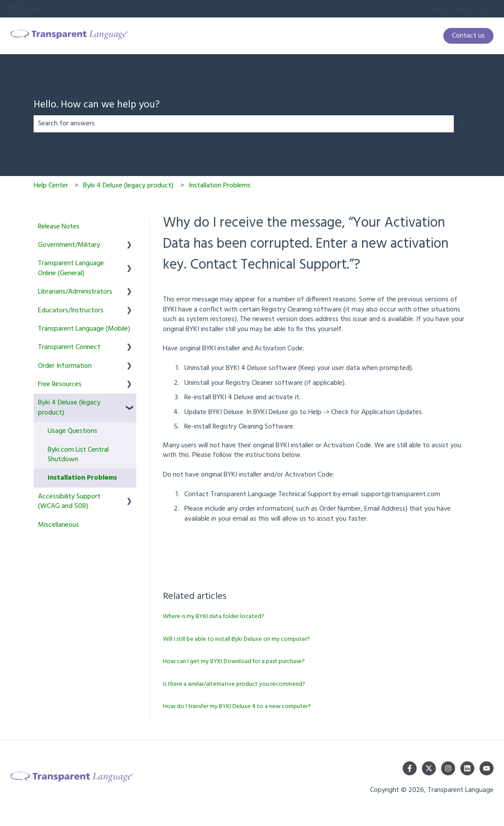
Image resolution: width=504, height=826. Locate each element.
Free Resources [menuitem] (60, 384)
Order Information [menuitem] (65, 366)
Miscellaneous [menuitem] (59, 525)
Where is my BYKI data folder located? (214, 617)
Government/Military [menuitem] (69, 245)
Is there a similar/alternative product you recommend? (234, 684)
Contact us (468, 36)
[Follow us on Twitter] (429, 768)
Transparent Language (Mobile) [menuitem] (84, 329)
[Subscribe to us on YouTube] (487, 768)
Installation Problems (220, 186)
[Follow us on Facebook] (410, 768)
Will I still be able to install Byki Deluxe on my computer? (236, 639)
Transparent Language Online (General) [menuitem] (71, 268)
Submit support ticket (461, 9)
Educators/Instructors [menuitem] (71, 311)
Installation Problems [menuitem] (82, 478)
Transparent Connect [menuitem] (69, 347)
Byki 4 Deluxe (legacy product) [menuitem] (69, 408)
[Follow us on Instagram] (448, 768)
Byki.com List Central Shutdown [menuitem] (78, 455)
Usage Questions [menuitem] (72, 431)
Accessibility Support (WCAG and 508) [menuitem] (69, 501)
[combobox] (244, 124)
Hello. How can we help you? (97, 105)
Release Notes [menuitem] (59, 227)
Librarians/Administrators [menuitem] (75, 292)
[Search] (462, 124)
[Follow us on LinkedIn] (467, 768)
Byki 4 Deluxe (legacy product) (128, 186)
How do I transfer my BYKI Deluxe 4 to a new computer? (237, 707)
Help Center (51, 186)
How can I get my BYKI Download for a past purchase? (234, 662)
